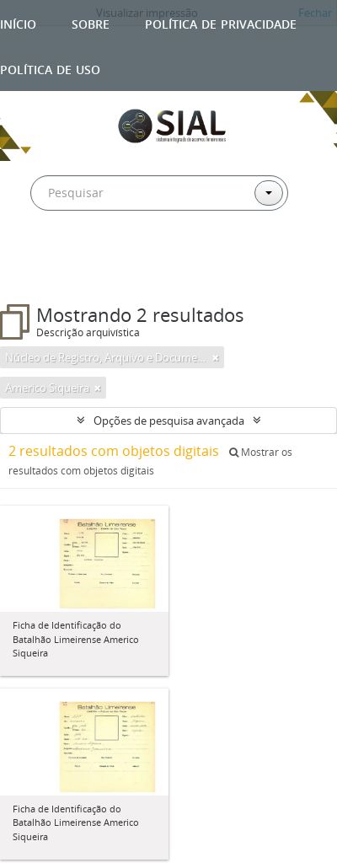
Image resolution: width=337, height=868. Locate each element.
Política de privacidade (221, 22)
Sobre (91, 22)
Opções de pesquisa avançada (169, 421)
